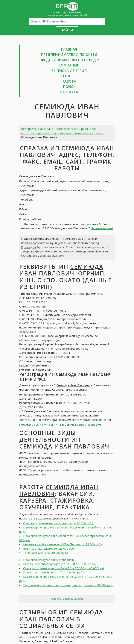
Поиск (69, 87)
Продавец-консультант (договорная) (48, 560)
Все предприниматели (36, 129)
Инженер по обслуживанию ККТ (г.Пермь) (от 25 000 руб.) (63, 544)
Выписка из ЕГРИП (69, 71)
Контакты (69, 92)
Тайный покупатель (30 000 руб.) (45, 553)
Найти (67, 30)
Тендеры (69, 76)
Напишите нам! (102, 228)
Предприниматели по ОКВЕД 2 (69, 60)
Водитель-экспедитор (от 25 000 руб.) (49, 548)
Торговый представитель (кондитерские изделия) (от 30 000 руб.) (68, 585)
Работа (69, 81)
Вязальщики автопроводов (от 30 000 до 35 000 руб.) (60, 564)
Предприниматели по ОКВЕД (69, 54)
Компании (69, 65)
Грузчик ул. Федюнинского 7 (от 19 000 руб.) (53, 572)
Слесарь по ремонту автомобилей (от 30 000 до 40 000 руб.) (64, 568)
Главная (69, 49)
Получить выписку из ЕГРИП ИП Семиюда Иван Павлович (60, 425)
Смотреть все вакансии (67, 598)
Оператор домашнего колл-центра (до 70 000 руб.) (58, 523)
